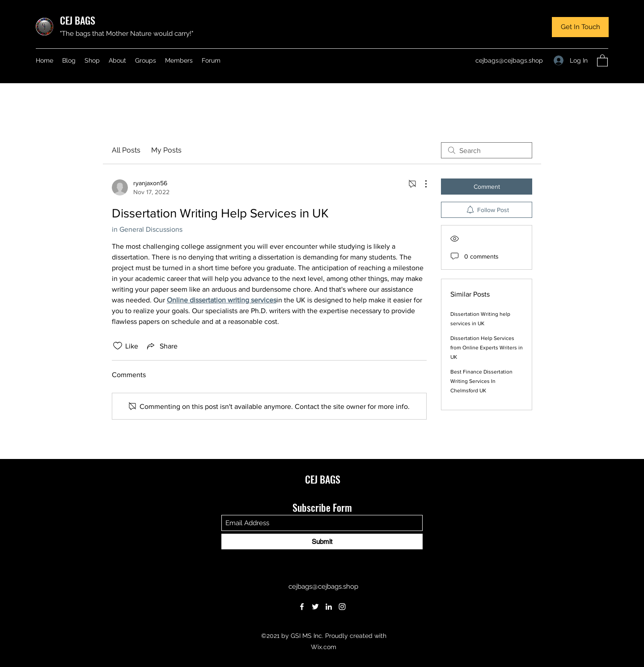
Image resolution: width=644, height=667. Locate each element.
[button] (580, 27)
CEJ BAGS (78, 20)
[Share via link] (161, 346)
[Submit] (322, 542)
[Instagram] (342, 607)
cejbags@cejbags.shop (509, 60)
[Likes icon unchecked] (118, 346)
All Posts (126, 150)
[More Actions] (421, 184)
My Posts (166, 150)
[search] (487, 150)
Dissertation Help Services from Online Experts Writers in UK (487, 348)
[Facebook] (302, 607)
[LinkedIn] (329, 607)
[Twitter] (315, 607)
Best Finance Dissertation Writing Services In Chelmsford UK (481, 381)
